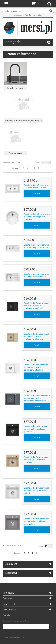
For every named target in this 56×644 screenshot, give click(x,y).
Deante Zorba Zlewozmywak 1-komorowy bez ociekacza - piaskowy (37, 460)
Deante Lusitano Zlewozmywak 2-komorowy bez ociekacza (37, 186)
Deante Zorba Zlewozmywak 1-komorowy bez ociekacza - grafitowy (37, 429)
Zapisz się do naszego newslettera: (16, 621)
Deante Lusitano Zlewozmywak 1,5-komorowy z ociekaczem (37, 246)
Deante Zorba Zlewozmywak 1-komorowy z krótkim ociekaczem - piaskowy (37, 337)
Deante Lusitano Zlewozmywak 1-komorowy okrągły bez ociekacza (37, 217)
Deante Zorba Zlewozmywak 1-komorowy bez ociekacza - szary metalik (37, 521)
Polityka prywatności (33, 15)
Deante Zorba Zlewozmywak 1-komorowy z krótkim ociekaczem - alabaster (37, 367)
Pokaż (38, 163)
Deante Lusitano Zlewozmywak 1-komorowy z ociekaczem (37, 275)
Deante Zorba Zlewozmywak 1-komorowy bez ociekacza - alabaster (37, 490)
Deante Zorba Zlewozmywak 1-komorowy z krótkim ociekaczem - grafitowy (37, 306)
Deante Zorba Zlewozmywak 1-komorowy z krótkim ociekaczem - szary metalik (37, 398)
